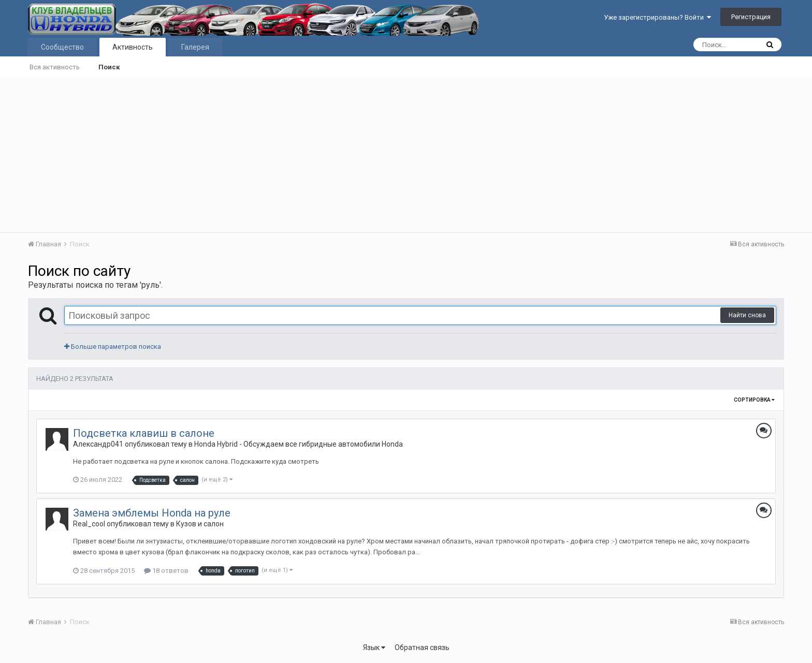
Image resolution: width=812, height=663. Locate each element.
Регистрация (751, 17)
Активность (133, 47)
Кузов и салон (200, 524)
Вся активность (55, 67)
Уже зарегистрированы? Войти (657, 17)
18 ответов (166, 571)
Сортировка (754, 400)
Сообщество (62, 47)
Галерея (195, 47)
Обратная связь (422, 647)
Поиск (109, 67)
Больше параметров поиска (113, 347)
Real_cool (89, 524)
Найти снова (747, 315)
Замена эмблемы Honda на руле (152, 513)
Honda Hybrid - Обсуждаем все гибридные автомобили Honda (299, 444)
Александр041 (98, 444)
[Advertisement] (406, 155)
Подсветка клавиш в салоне (144, 433)
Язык (374, 647)
